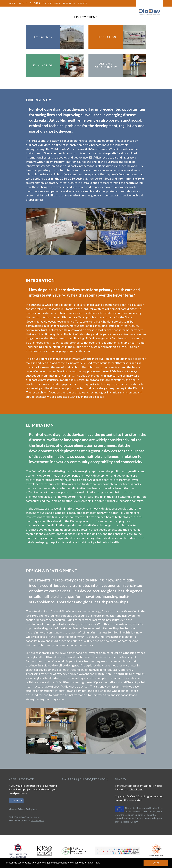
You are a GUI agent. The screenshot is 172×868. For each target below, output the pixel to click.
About (23, 3)
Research (69, 3)
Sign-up (15, 801)
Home (12, 3)
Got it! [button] (156, 863)
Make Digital (38, 820)
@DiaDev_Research (92, 779)
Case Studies (51, 3)
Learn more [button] (94, 863)
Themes (35, 3)
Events (83, 3)
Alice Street (136, 789)
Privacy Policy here (27, 809)
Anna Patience (32, 817)
